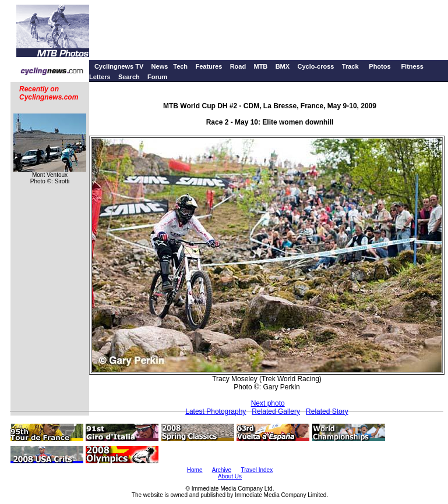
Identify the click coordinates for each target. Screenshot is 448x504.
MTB (260, 66)
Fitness (412, 66)
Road (238, 66)
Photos (380, 66)
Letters (100, 77)
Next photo (268, 403)
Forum (157, 77)
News (160, 66)
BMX (283, 66)
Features (209, 66)
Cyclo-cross (315, 66)
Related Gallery (276, 411)
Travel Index (257, 470)
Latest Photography (216, 411)
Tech (180, 66)
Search (129, 77)
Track (350, 66)
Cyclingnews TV (119, 66)
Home (195, 470)
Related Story (327, 411)
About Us (230, 476)
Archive (222, 470)
